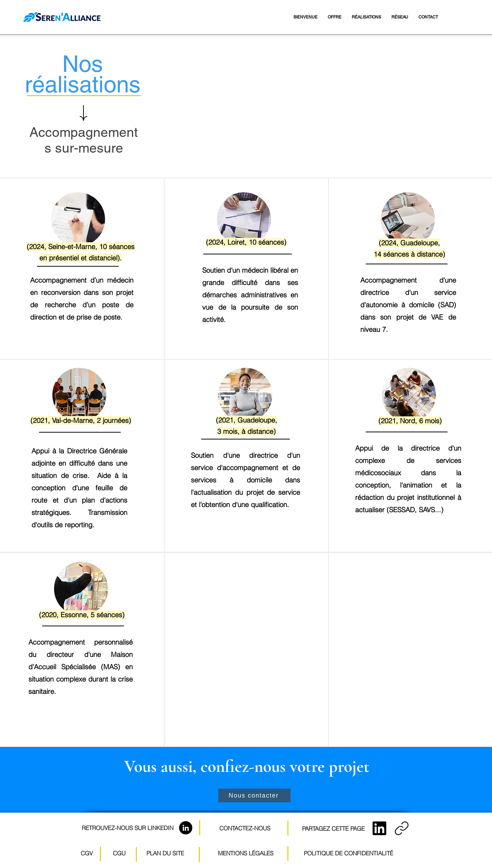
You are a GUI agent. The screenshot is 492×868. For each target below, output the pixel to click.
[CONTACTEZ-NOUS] (245, 828)
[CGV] (87, 853)
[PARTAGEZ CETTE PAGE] (333, 828)
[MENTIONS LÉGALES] (245, 853)
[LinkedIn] (186, 828)
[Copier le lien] (402, 828)
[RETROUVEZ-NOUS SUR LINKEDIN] (127, 828)
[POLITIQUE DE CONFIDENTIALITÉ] (348, 853)
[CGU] (119, 853)
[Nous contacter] (254, 795)
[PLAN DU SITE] (165, 853)
